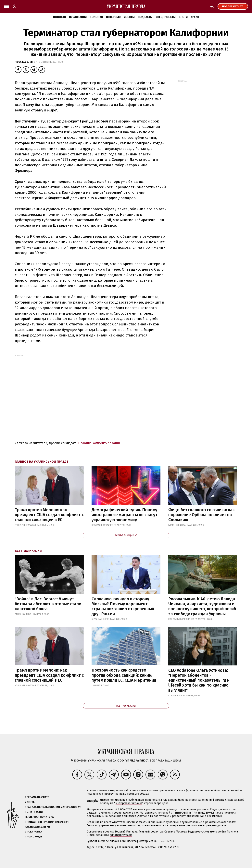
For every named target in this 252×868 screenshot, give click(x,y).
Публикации (78, 17)
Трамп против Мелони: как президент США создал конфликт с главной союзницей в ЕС (49, 515)
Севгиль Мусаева (176, 832)
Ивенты (129, 17)
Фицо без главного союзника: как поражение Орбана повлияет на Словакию (202, 515)
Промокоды (33, 837)
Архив (195, 17)
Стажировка (33, 832)
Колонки (96, 17)
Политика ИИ (34, 812)
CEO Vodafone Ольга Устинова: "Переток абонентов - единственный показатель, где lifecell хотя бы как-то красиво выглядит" (199, 680)
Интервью (113, 17)
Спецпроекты (166, 17)
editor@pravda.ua (121, 835)
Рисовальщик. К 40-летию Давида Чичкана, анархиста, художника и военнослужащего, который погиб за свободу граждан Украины (202, 606)
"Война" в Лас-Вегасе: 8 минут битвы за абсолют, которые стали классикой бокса (48, 604)
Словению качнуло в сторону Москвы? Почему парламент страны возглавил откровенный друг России (123, 606)
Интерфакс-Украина (129, 803)
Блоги (183, 17)
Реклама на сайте (37, 797)
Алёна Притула (228, 832)
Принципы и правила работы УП (47, 822)
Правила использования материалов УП (53, 807)
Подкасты (145, 17)
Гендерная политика (39, 817)
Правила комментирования (99, 443)
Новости (60, 17)
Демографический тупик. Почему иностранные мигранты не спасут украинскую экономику (125, 515)
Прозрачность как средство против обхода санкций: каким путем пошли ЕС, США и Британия (124, 675)
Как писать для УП (37, 827)
